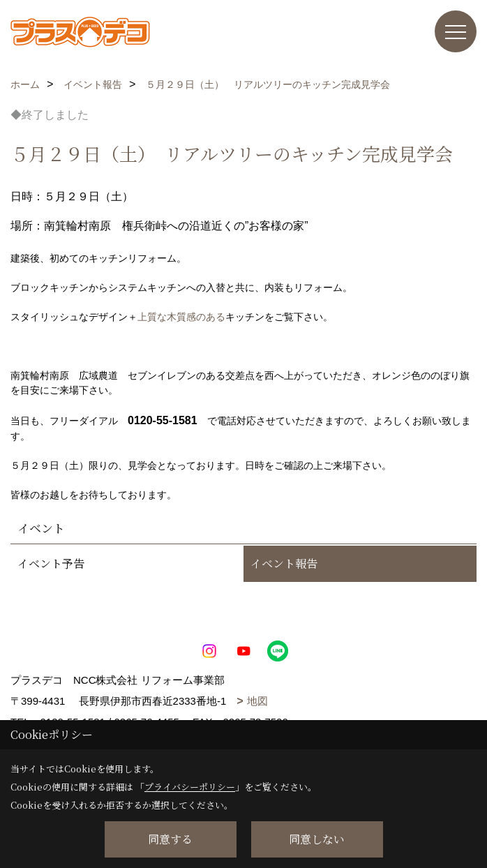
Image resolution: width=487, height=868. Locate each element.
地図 (257, 701)
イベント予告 (51, 563)
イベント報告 (284, 563)
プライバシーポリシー (190, 787)
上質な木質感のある (181, 317)
